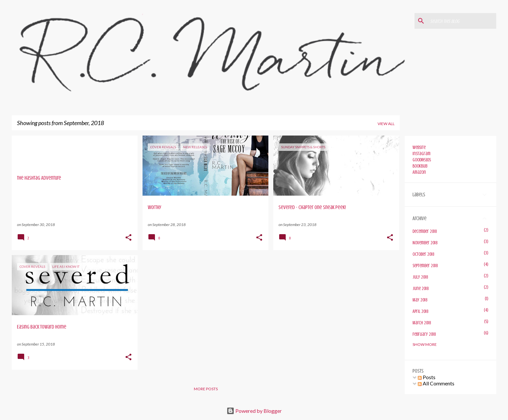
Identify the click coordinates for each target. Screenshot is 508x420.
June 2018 (421, 289)
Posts (427, 377)
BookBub (420, 166)
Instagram (422, 154)
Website (419, 147)
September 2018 (425, 266)
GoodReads (422, 160)
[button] (128, 238)
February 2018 (424, 334)
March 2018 (422, 323)
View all (386, 124)
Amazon (419, 172)
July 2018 (420, 277)
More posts (206, 389)
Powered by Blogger (254, 411)
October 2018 (423, 254)
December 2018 (425, 231)
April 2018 (420, 311)
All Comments (436, 383)
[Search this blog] (462, 21)
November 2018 (425, 243)
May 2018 (420, 300)
